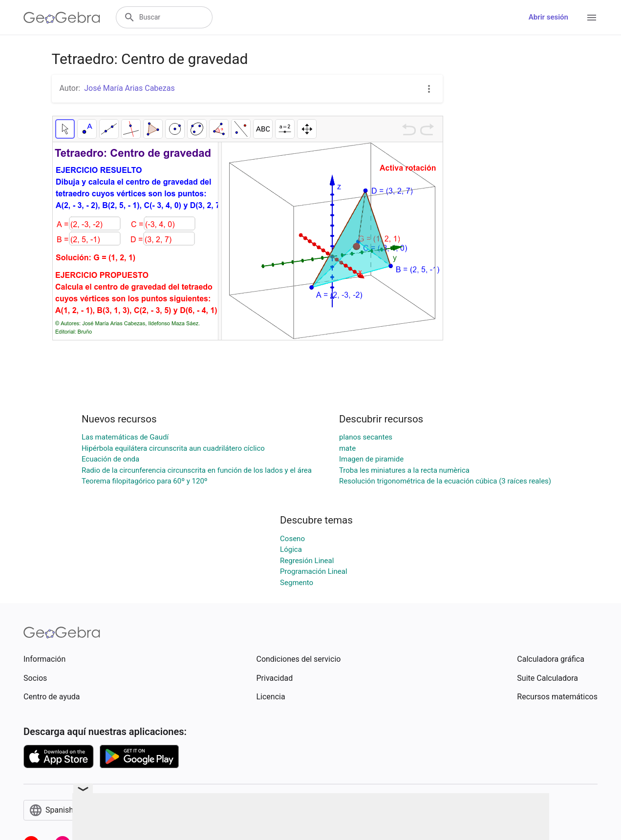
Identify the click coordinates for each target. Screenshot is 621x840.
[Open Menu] (592, 18)
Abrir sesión (548, 17)
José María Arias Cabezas (129, 88)
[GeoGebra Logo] (62, 18)
